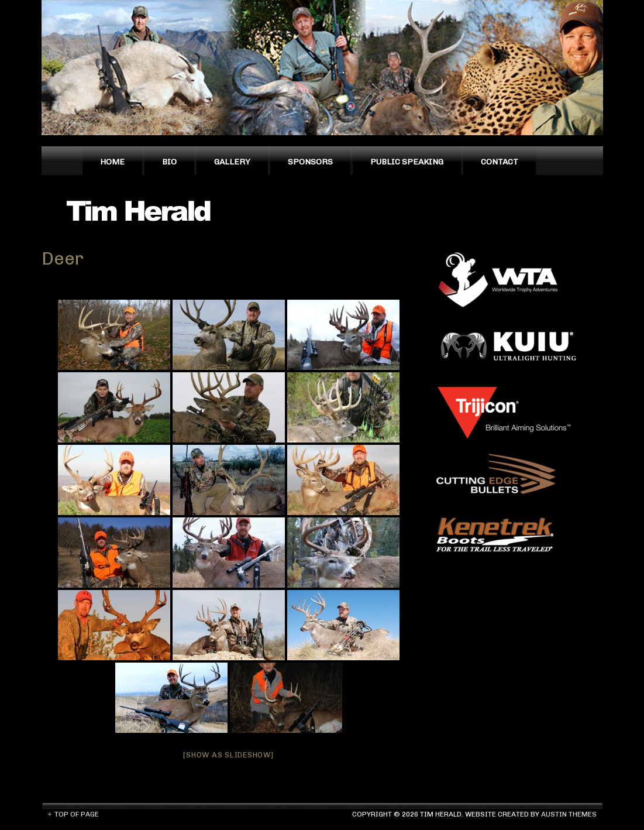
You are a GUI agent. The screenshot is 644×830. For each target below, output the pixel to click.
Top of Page (77, 814)
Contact (500, 162)
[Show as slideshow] (228, 755)
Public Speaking (407, 162)
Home (112, 162)
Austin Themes (569, 814)
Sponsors (310, 162)
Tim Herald (144, 210)
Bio (169, 162)
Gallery (232, 162)
